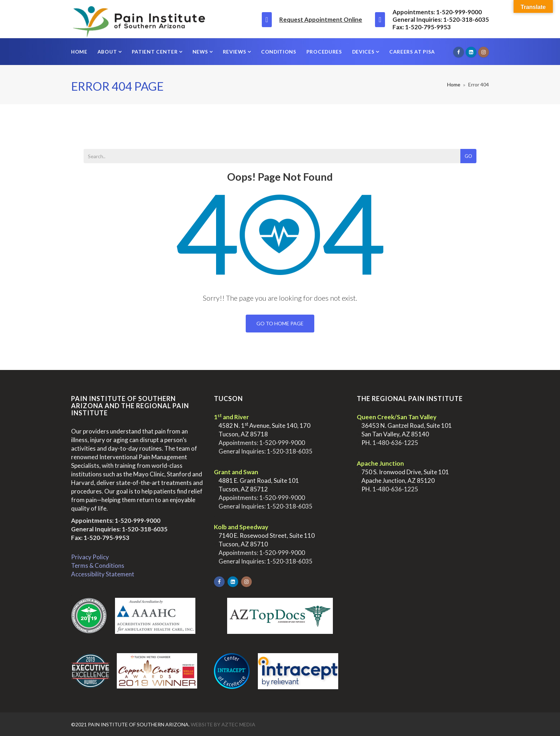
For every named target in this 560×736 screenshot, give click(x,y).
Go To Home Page (280, 323)
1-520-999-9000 (137, 520)
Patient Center (155, 52)
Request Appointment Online (321, 19)
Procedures (324, 52)
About (108, 52)
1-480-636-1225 (395, 443)
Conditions (279, 52)
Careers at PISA (412, 52)
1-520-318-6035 (145, 529)
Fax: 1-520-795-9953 (100, 538)
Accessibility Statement (103, 574)
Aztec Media (238, 724)
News (201, 52)
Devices (364, 52)
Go (468, 156)
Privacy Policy (90, 557)
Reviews (235, 52)
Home (79, 52)
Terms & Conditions (98, 565)
